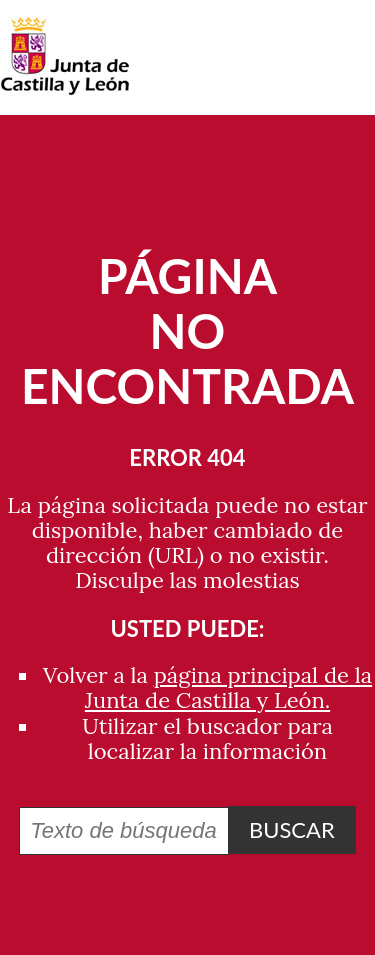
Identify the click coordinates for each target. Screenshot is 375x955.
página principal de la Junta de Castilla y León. (228, 687)
